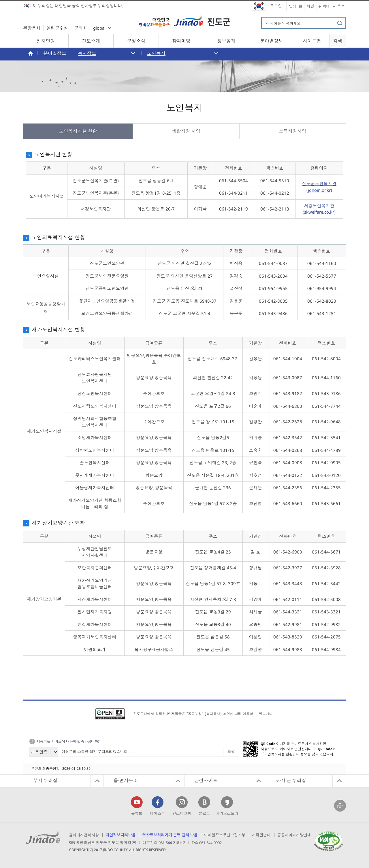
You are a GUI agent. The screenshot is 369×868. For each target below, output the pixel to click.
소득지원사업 (293, 131)
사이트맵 (312, 41)
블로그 (204, 813)
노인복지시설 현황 (78, 131)
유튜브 (137, 813)
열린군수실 (57, 28)
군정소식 (136, 41)
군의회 (81, 28)
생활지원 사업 (186, 131)
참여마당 (181, 41)
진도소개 (91, 41)
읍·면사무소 (126, 780)
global (99, 28)
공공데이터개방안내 (294, 835)
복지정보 (87, 53)
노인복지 (156, 53)
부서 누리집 (45, 780)
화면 (310, 6)
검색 (338, 41)
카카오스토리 (227, 813)
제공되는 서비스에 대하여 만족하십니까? (68, 741)
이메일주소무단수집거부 (225, 835)
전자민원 (46, 41)
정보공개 (226, 41)
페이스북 (157, 813)
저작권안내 (261, 835)
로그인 (276, 6)
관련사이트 (206, 780)
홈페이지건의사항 (84, 835)
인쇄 (293, 6)
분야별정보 (272, 41)
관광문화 (32, 28)
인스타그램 (182, 813)
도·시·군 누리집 (291, 780)
